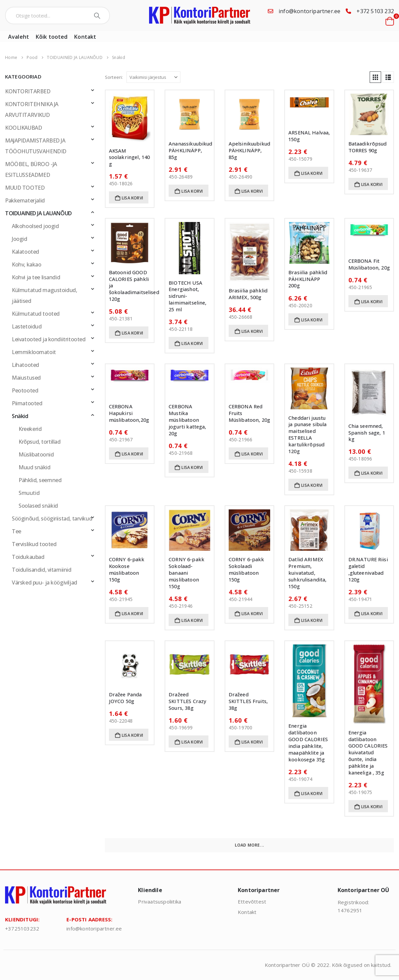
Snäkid (20, 416)
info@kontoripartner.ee (309, 11)
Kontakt (85, 37)
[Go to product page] (130, 118)
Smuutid (29, 493)
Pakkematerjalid (25, 200)
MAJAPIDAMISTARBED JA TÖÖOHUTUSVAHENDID (36, 146)
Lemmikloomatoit (34, 352)
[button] (375, 77)
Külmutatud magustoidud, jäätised (44, 295)
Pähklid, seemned (40, 480)
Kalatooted (25, 252)
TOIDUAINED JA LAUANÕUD (38, 213)
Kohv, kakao (26, 264)
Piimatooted (27, 403)
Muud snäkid (34, 467)
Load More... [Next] (249, 845)
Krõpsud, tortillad (39, 442)
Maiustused (26, 378)
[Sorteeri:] (153, 77)
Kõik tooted (52, 37)
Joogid (20, 239)
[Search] (98, 15)
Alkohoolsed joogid (35, 226)
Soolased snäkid (38, 506)
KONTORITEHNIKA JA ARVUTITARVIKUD (32, 109)
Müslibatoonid (36, 454)
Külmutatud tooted (36, 314)
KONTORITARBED (28, 91)
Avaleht (19, 37)
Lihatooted (25, 365)
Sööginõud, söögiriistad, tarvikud (52, 518)
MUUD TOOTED (25, 188)
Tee (17, 531)
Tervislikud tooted (34, 544)
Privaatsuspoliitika (160, 902)
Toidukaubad (28, 557)
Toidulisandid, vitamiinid (42, 570)
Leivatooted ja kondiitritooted (49, 339)
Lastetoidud (27, 326)
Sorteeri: (114, 77)
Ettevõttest (252, 902)
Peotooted (25, 390)
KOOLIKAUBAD (23, 128)
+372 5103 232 (375, 11)
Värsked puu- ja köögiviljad (45, 582)
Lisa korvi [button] (132, 198)
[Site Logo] (200, 16)
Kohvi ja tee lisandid (36, 277)
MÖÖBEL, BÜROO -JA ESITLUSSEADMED (31, 169)
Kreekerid (30, 429)
